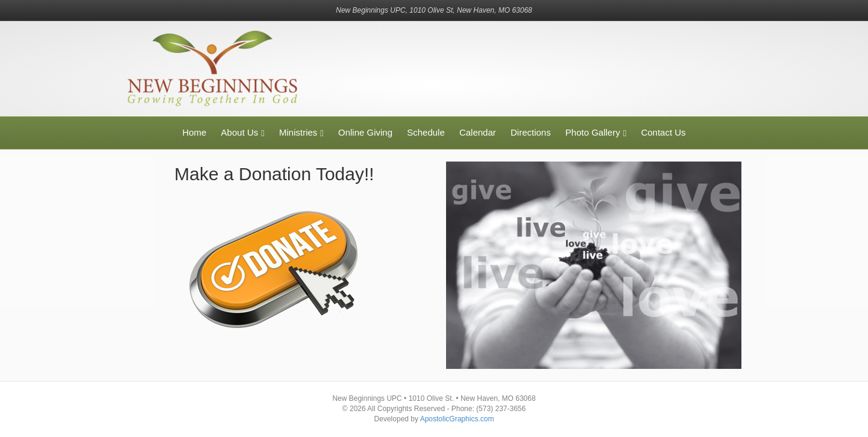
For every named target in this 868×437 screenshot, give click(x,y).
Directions (531, 132)
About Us (240, 132)
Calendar (478, 132)
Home (194, 132)
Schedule (426, 132)
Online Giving (365, 132)
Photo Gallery (593, 132)
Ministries (298, 132)
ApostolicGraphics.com (457, 419)
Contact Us (663, 132)
